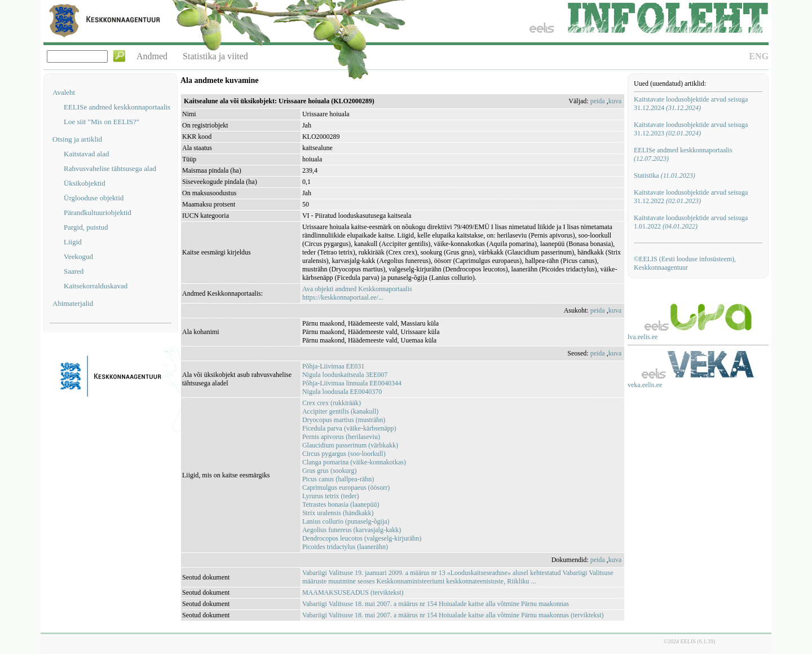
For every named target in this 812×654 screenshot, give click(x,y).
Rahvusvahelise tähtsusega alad (110, 168)
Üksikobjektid (85, 183)
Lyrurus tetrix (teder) (331, 496)
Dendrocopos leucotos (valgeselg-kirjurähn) (362, 538)
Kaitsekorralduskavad (96, 286)
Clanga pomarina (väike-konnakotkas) (354, 462)
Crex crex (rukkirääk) (332, 403)
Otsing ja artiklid (77, 139)
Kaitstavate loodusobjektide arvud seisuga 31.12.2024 (691, 104)
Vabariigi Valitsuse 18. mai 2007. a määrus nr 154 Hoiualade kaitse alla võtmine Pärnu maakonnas (436, 604)
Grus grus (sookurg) (329, 471)
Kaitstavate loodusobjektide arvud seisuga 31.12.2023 (691, 129)
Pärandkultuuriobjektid (98, 212)
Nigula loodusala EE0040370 (342, 392)
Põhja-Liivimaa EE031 (333, 366)
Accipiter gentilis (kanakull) (340, 411)
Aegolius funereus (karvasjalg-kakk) (352, 530)
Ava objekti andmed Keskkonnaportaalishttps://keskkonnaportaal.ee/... (357, 293)
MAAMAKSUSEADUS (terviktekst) (353, 592)
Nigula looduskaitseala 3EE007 (345, 375)
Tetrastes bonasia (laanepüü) (341, 504)
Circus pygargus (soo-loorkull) (344, 454)
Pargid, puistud (86, 227)
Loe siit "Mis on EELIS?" (101, 122)
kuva (615, 101)
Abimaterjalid (73, 303)
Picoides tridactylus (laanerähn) (345, 547)
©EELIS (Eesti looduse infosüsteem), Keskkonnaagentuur (685, 263)
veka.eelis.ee (645, 385)
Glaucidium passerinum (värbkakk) (350, 445)
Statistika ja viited (215, 56)
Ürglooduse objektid (94, 198)
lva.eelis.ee (643, 337)
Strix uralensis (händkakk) (338, 513)
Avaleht (64, 92)
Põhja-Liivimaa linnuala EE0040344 (352, 383)
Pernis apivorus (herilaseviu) (341, 437)
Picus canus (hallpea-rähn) (338, 479)
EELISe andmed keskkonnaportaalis (117, 107)
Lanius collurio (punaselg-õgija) (346, 521)
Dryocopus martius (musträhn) (344, 420)
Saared (74, 271)
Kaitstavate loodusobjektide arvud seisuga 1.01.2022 (691, 222)
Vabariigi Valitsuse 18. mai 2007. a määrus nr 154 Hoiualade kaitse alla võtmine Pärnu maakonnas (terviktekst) (453, 615)
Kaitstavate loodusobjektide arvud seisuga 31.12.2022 (691, 197)
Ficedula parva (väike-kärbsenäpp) (349, 428)
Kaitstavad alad (87, 154)
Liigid (73, 242)
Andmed (152, 56)
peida (598, 101)
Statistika (665, 175)
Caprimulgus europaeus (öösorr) (346, 488)
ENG (759, 56)
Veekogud (78, 256)
